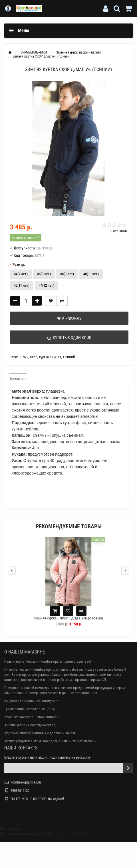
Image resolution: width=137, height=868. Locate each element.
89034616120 (20, 791)
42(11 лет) (22, 285)
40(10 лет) (91, 274)
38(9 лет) (67, 274)
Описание (18, 379)
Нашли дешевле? (26, 238)
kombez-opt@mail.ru (26, 782)
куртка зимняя (50, 357)
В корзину (69, 319)
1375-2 (24, 357)
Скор (34, 357)
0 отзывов (119, 231)
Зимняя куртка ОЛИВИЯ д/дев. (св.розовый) (69, 618)
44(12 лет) (47, 285)
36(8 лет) (44, 274)
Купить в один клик (69, 338)
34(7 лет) (21, 274)
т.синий (69, 357)
